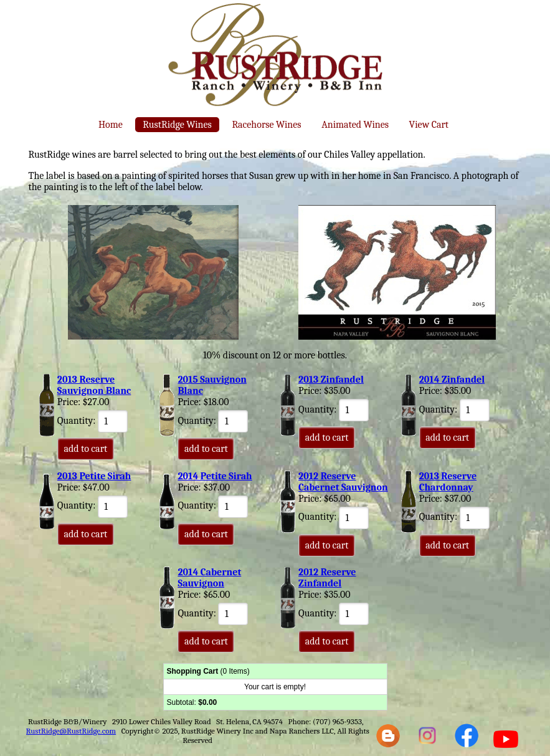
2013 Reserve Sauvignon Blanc (94, 385)
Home (111, 125)
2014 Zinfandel (452, 380)
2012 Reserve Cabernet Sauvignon (343, 482)
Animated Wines (355, 125)
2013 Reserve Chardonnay (448, 482)
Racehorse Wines (266, 125)
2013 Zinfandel (331, 380)
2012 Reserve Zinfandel (327, 578)
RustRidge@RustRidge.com (71, 731)
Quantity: (92, 421)
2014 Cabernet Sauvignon (209, 578)
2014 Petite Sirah (215, 476)
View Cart (429, 125)
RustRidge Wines (177, 125)
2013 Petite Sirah (94, 476)
